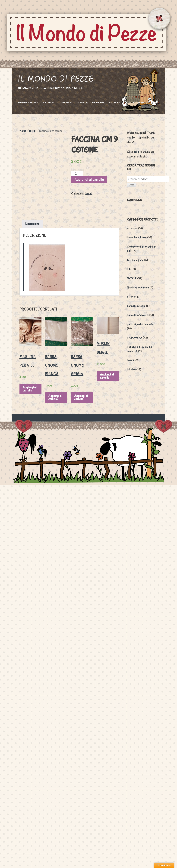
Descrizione (32, 224)
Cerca (132, 185)
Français (143, 103)
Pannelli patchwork (138, 315)
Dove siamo (66, 103)
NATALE (132, 279)
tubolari (131, 370)
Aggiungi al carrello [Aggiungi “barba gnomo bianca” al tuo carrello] (55, 397)
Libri (130, 269)
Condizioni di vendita (121, 103)
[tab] (32, 224)
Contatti (82, 103)
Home (23, 131)
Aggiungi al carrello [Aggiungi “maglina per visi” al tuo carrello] (30, 389)
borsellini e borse (137, 238)
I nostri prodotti (29, 103)
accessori (132, 228)
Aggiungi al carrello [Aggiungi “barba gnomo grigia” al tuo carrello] (81, 397)
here (136, 152)
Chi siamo (49, 103)
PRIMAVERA (135, 338)
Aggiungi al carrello (89, 180)
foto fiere (98, 103)
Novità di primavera (138, 288)
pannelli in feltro (136, 306)
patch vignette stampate (140, 324)
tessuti (33, 131)
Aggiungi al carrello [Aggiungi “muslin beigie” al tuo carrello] (107, 376)
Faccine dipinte (135, 260)
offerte (131, 297)
